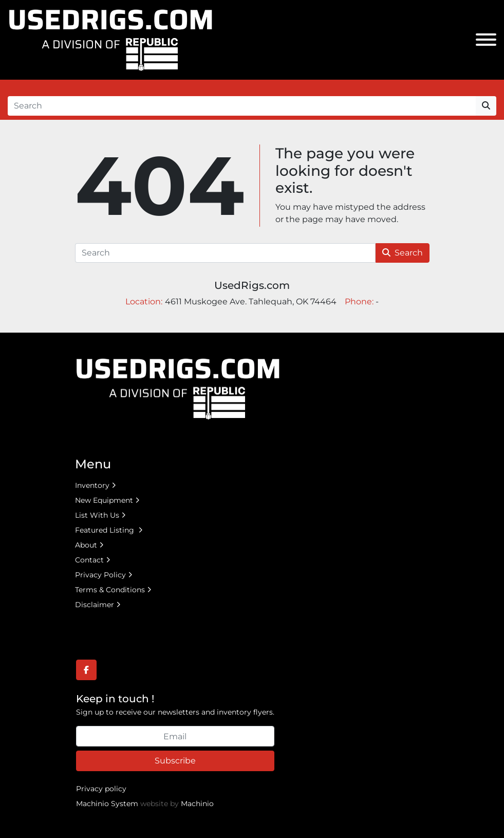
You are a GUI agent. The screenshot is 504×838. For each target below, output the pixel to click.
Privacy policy (101, 789)
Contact (89, 560)
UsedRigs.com (252, 285)
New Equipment (104, 500)
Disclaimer (95, 605)
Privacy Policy (100, 575)
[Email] (175, 736)
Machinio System (107, 804)
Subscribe (175, 761)
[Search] (242, 106)
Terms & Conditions (110, 590)
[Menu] (486, 40)
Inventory (92, 485)
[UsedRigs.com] (178, 388)
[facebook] (86, 670)
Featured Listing (106, 530)
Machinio (197, 804)
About (86, 545)
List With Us (97, 515)
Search (403, 253)
